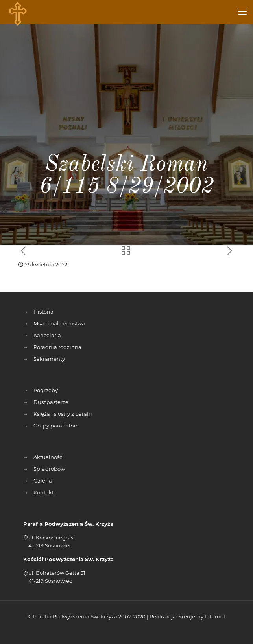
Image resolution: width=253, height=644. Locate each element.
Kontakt (44, 492)
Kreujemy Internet (202, 616)
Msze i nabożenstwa (59, 323)
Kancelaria (47, 335)
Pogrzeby (46, 390)
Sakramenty (49, 359)
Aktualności (49, 457)
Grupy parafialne (55, 426)
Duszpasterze (51, 402)
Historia (43, 312)
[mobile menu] (242, 12)
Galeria (43, 481)
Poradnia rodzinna (57, 347)
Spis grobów (49, 469)
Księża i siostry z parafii (63, 414)
